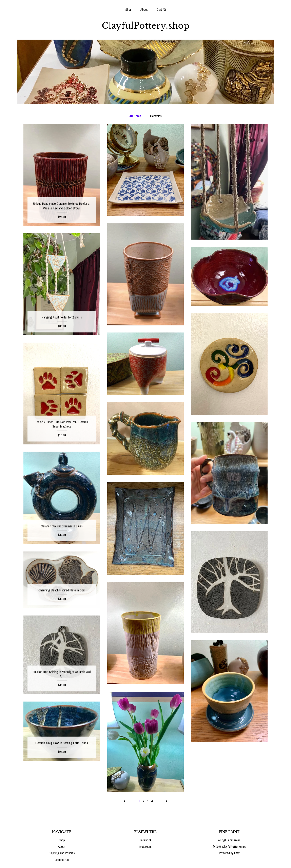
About (144, 9)
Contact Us (62, 860)
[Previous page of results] (125, 801)
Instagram (145, 847)
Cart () (161, 9)
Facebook (145, 840)
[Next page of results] (167, 801)
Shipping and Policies (62, 853)
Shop (128, 9)
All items (135, 116)
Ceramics (156, 116)
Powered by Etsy (229, 853)
